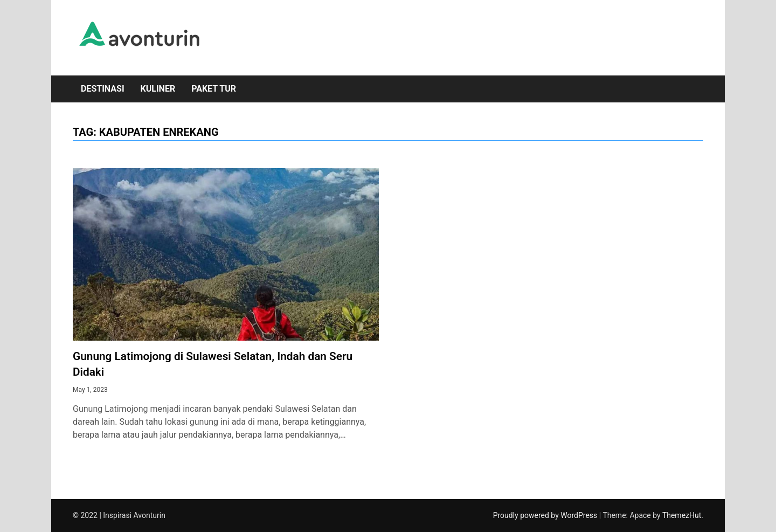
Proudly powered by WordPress (546, 515)
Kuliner (158, 89)
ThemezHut (682, 515)
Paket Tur (214, 89)
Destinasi (103, 89)
